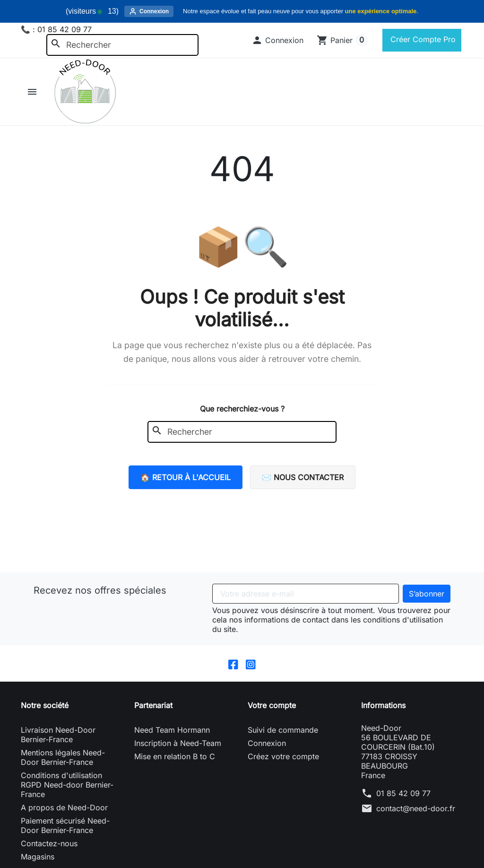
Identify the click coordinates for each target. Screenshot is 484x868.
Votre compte (272, 705)
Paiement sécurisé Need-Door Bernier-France (65, 825)
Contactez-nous (49, 843)
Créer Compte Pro (422, 39)
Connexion (267, 743)
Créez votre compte (283, 756)
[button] (277, 40)
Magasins (38, 857)
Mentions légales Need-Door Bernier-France (63, 757)
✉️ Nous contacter (303, 477)
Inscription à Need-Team (178, 743)
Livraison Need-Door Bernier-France (58, 735)
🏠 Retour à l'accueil (186, 477)
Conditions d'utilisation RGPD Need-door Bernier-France (67, 785)
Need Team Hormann (172, 730)
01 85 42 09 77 (403, 793)
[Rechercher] (122, 45)
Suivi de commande (283, 730)
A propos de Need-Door (64, 807)
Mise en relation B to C (175, 756)
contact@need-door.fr (416, 808)
